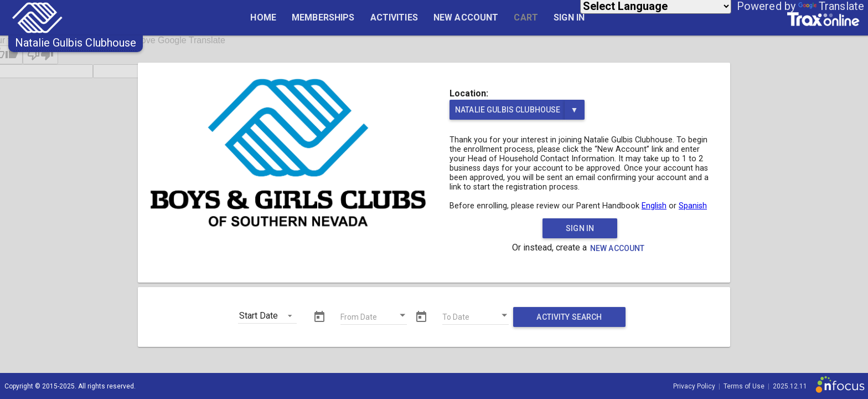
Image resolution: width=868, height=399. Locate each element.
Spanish (693, 206)
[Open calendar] (403, 315)
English (654, 206)
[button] (76, 43)
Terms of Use (744, 386)
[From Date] (374, 318)
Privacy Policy (694, 386)
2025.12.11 (790, 386)
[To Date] (476, 318)
